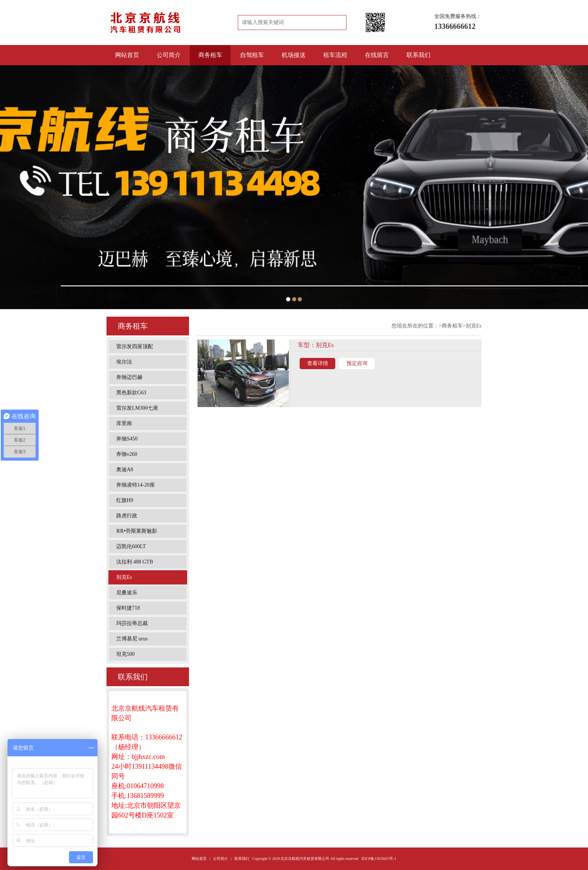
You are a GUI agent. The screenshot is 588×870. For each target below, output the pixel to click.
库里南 (124, 423)
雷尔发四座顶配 (135, 346)
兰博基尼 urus (132, 639)
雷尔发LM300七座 (137, 408)
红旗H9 (125, 500)
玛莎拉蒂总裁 (132, 623)
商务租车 (210, 55)
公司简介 (169, 55)
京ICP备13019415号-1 (379, 859)
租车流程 (335, 55)
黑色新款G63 (131, 393)
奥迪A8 (125, 470)
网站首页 (127, 55)
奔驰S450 (127, 439)
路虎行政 (127, 516)
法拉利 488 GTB (135, 562)
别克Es (124, 577)
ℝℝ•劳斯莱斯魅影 (137, 531)
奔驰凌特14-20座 (136, 485)
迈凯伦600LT (131, 546)
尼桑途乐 (127, 593)
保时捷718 (128, 608)
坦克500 (125, 654)
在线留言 (377, 55)
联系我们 (418, 55)
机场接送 (294, 55)
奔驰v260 (127, 454)
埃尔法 (124, 362)
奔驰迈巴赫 (129, 377)
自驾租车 (252, 55)
